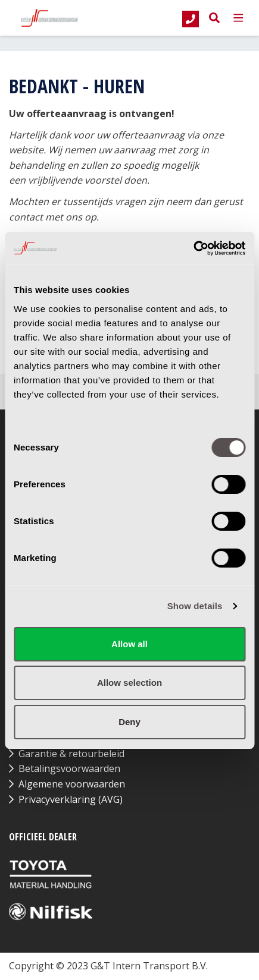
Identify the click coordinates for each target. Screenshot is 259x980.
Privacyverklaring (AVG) (71, 799)
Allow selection (129, 683)
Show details (195, 606)
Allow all (129, 644)
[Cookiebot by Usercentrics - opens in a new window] (193, 248)
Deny (129, 722)
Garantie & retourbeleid (71, 754)
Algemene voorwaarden (72, 784)
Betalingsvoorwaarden (69, 768)
